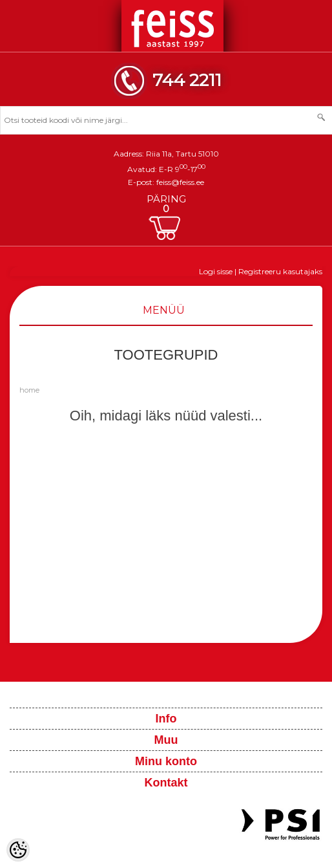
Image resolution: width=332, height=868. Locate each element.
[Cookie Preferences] (18, 850)
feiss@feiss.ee (180, 182)
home (29, 390)
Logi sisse (216, 271)
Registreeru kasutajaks (280, 271)
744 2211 (187, 80)
